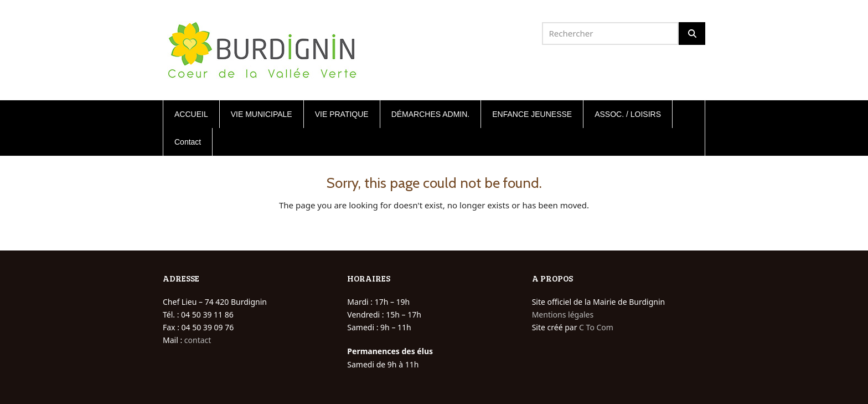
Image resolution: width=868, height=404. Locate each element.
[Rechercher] (692, 34)
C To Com (596, 327)
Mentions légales (563, 314)
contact (198, 340)
